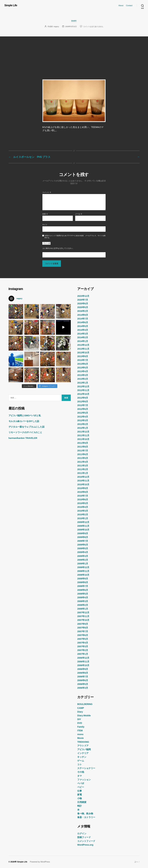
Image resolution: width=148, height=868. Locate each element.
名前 (45, 214)
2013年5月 (83, 368)
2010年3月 (83, 511)
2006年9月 (83, 669)
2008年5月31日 (71, 26)
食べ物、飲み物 (85, 813)
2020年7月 (83, 300)
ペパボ (81, 783)
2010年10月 (83, 484)
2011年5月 (83, 458)
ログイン (82, 834)
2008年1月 (83, 609)
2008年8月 (83, 582)
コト (79, 764)
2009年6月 (83, 545)
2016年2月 (83, 311)
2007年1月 (83, 654)
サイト (45, 225)
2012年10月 (83, 394)
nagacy (56, 26)
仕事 (79, 791)
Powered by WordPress (40, 862)
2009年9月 (83, 533)
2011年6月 (83, 454)
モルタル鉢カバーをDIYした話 (24, 421)
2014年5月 (83, 326)
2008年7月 (83, 586)
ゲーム (81, 761)
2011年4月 (83, 462)
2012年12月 (83, 386)
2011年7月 (83, 451)
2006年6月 (83, 680)
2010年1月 (83, 518)
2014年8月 (83, 315)
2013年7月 (83, 360)
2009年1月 (83, 564)
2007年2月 (83, 650)
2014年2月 (83, 337)
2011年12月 (83, 432)
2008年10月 (83, 575)
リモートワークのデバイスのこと (25, 432)
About (121, 5)
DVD (80, 723)
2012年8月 (83, 402)
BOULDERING (85, 704)
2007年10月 (83, 620)
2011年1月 (83, 473)
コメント (47, 192)
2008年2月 (83, 605)
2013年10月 (83, 353)
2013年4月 (83, 371)
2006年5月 (83, 684)
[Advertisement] (74, 53)
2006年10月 (83, 665)
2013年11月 (83, 349)
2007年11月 (83, 616)
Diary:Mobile (84, 715)
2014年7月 (83, 319)
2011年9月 (83, 443)
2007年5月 (83, 639)
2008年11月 (83, 571)
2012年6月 (83, 409)
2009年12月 (83, 522)
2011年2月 (83, 469)
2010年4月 (83, 507)
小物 (79, 798)
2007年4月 (83, 643)
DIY (79, 719)
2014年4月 (83, 330)
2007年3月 (83, 646)
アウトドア (83, 746)
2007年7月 (83, 631)
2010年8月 (83, 492)
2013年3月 (83, 375)
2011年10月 (83, 439)
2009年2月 (83, 560)
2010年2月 (83, 515)
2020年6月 (83, 304)
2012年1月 (83, 428)
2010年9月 (83, 488)
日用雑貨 (82, 802)
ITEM (80, 731)
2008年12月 (83, 567)
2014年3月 (83, 334)
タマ (79, 776)
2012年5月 (83, 413)
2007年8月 (83, 628)
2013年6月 (83, 364)
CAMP (81, 708)
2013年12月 (83, 345)
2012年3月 (83, 420)
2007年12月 (83, 613)
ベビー (81, 787)
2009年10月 (83, 530)
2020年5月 (83, 307)
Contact (129, 5)
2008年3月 (83, 601)
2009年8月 (83, 537)
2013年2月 (83, 379)
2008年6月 (83, 590)
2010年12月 (83, 477)
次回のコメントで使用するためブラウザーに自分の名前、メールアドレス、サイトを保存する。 (75, 237)
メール (79, 214)
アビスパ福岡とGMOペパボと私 (25, 416)
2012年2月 (83, 424)
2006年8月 (83, 673)
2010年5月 (83, 503)
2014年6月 (83, 322)
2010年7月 (83, 496)
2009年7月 (83, 541)
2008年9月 (83, 579)
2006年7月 (83, 677)
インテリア (83, 753)
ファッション (84, 780)
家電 (79, 795)
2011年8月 (83, 447)
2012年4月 (83, 417)
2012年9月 (83, 398)
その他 (81, 772)
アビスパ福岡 (84, 749)
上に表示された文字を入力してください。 (58, 248)
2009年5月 (83, 548)
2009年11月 (83, 526)
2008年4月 (83, 597)
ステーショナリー (86, 768)
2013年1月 (83, 383)
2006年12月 (83, 658)
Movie (80, 738)
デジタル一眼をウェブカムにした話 (27, 427)
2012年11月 (83, 390)
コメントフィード (86, 841)
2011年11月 (83, 435)
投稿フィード (84, 837)
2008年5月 (83, 594)
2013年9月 (83, 356)
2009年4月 (83, 552)
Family (81, 727)
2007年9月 (83, 624)
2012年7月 (83, 405)
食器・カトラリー (86, 817)
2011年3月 (83, 466)
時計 (79, 806)
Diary (74, 21)
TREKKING (83, 742)
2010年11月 (83, 481)
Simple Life (11, 5)
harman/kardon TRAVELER (23, 438)
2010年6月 (83, 499)
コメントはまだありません (93, 26)
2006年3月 (83, 688)
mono (80, 734)
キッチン (82, 757)
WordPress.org (85, 845)
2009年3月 (83, 556)
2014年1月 (83, 341)
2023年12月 (83, 296)
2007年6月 (83, 635)
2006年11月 (83, 662)
